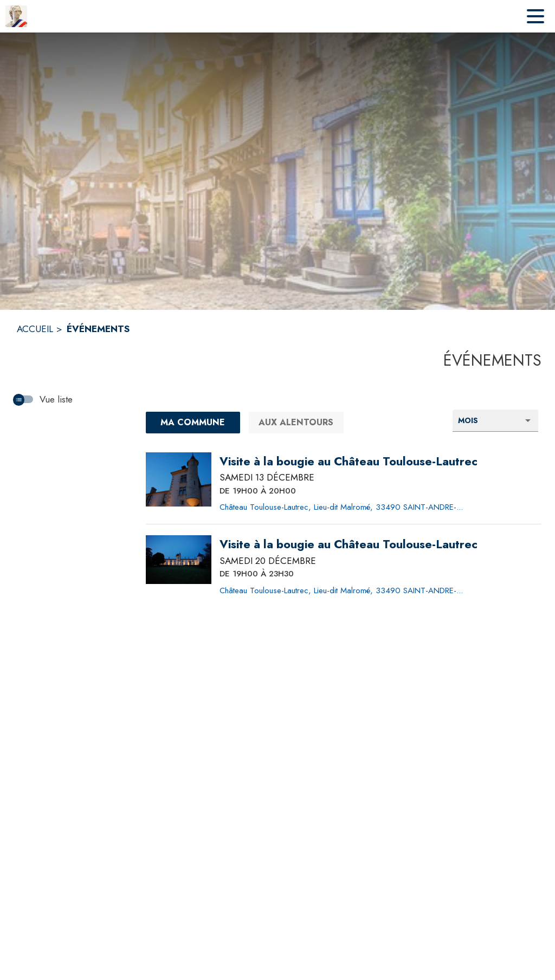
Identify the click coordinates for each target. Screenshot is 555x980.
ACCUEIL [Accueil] (35, 329)
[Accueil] (16, 16)
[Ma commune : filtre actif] (193, 423)
